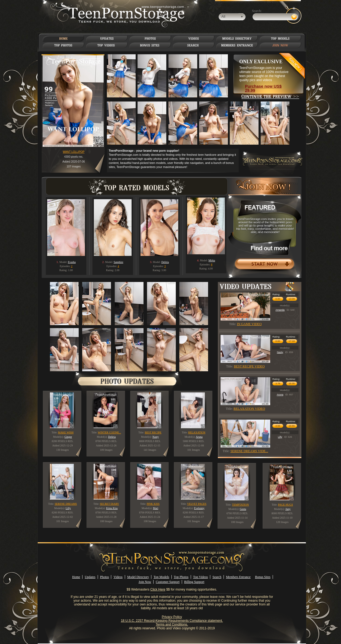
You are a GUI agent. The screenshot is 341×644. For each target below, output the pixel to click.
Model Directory (138, 577)
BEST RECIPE (153, 432)
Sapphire (119, 262)
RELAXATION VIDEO (249, 409)
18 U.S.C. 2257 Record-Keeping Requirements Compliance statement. (172, 621)
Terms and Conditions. (172, 624)
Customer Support (168, 582)
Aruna (280, 395)
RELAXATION (197, 432)
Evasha (72, 262)
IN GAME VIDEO (249, 324)
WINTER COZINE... (110, 432)
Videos (118, 577)
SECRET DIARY (109, 504)
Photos (105, 577)
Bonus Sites (263, 577)
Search (217, 577)
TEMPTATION (240, 505)
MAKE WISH (66, 432)
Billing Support (194, 582)
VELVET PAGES (197, 504)
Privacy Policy (172, 617)
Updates (90, 577)
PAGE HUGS (286, 505)
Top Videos (201, 577)
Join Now (145, 582)
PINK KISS (153, 504)
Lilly (280, 437)
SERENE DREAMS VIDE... (249, 451)
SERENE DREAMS (66, 504)
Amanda (280, 310)
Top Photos (181, 577)
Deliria (165, 262)
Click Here (158, 589)
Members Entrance (238, 577)
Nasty (280, 352)
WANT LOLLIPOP (74, 152)
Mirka (212, 260)
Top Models (161, 577)
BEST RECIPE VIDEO (249, 366)
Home (76, 577)
